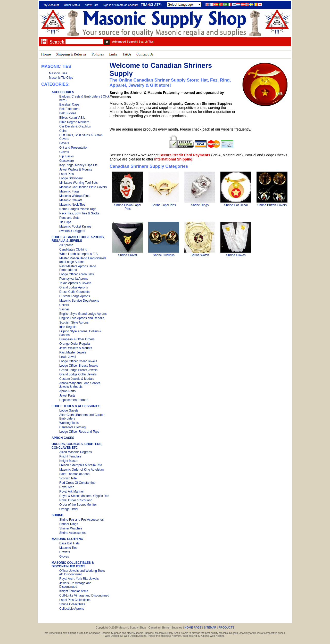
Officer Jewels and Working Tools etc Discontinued (82, 573)
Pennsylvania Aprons (74, 279)
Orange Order (69, 509)
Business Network (171, 636)
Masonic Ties (58, 73)
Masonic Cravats (71, 200)
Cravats (65, 552)
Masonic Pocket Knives (75, 227)
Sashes (64, 309)
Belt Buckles (68, 113)
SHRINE (57, 515)
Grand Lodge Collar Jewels (78, 374)
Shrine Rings (200, 205)
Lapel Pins (67, 174)
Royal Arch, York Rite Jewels (79, 579)
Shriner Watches (71, 528)
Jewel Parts (67, 396)
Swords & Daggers (72, 231)
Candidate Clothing (72, 427)
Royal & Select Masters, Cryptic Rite (84, 496)
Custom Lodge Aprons (75, 296)
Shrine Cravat (127, 255)
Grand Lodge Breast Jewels (78, 370)
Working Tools (69, 423)
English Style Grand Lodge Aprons (83, 314)
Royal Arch (67, 487)
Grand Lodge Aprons (74, 287)
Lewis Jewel (68, 357)
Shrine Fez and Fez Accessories (81, 520)
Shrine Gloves (236, 255)
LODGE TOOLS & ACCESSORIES (76, 406)
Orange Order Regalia (75, 344)
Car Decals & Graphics (75, 126)
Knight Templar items (74, 591)
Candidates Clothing (73, 249)
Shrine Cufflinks (164, 255)
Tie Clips (65, 222)
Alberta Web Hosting (213, 636)
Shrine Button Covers (272, 205)
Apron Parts (67, 391)
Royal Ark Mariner (72, 492)
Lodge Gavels (69, 410)
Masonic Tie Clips (61, 78)
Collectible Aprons (72, 609)
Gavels (64, 143)
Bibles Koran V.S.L (72, 118)
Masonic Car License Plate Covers (83, 187)
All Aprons (66, 245)
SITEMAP (210, 627)
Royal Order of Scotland (76, 500)
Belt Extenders (69, 109)
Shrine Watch (200, 255)
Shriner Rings (69, 524)
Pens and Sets (69, 218)
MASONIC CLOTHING (67, 539)
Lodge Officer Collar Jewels (78, 361)
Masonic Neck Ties (72, 205)
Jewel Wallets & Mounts (76, 170)
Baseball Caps (69, 104)
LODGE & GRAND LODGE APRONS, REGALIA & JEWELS (78, 239)
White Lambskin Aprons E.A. (79, 254)
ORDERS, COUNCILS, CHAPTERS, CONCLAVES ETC (77, 446)
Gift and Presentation (74, 148)
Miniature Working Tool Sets (79, 183)
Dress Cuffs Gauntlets (74, 292)
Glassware (67, 161)
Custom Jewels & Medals (77, 379)
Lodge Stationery (71, 178)
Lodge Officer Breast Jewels (79, 366)
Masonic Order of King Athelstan (81, 470)
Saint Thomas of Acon (74, 474)
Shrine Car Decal (236, 205)
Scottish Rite (68, 478)
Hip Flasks (67, 156)
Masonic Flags (69, 191)
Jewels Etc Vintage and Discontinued (75, 585)
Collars (64, 305)
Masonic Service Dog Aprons (79, 301)
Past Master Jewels (73, 352)
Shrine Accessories (72, 533)
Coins (63, 131)
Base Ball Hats (69, 543)
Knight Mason (69, 461)
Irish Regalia (68, 327)
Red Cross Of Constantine (77, 483)
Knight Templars (70, 456)
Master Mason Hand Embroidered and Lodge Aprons (82, 260)
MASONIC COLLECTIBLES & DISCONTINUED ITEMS (73, 565)
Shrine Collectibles (72, 604)
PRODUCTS (226, 627)
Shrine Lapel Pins (164, 205)
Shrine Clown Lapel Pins (128, 207)
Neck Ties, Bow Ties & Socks (79, 213)
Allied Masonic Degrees (76, 452)
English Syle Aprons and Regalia (82, 318)
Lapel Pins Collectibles (75, 600)
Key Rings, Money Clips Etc (78, 165)
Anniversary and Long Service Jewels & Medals (80, 385)
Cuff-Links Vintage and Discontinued (84, 595)
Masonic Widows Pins (74, 196)
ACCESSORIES (63, 92)
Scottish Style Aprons (74, 323)
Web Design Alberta (135, 636)
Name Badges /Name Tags (78, 209)
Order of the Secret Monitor (78, 505)
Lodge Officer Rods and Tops (79, 432)
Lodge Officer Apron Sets (77, 274)
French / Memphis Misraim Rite (81, 465)
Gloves (64, 152)
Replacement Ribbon (74, 400)
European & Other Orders (77, 339)
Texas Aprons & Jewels (75, 283)
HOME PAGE (193, 627)
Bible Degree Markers (74, 122)
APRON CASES (63, 438)
